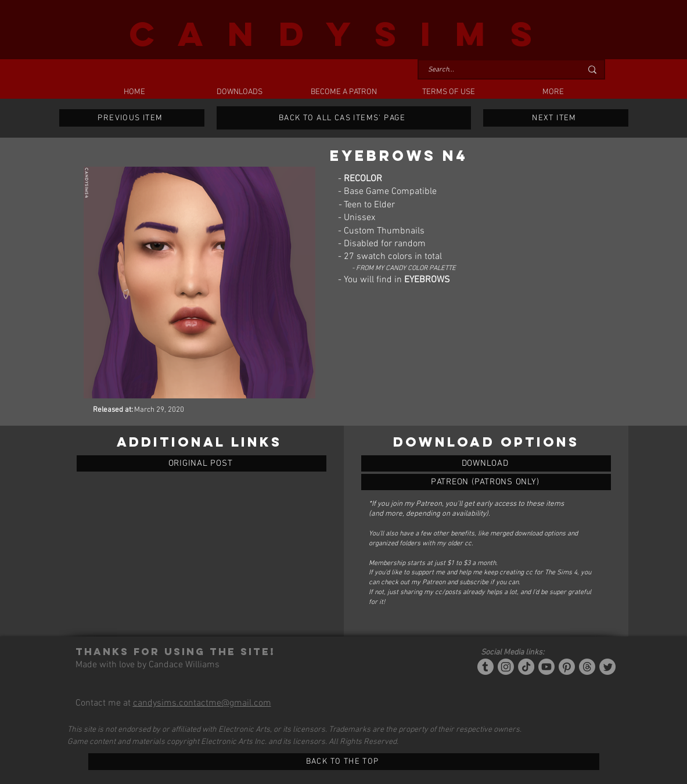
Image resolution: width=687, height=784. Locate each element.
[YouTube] (546, 667)
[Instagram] (506, 667)
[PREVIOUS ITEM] (132, 118)
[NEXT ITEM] (556, 118)
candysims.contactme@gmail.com (202, 703)
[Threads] (587, 667)
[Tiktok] (526, 667)
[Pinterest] (567, 667)
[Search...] (496, 70)
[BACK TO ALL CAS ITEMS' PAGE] (344, 118)
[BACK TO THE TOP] (344, 762)
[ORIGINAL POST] (202, 463)
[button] (239, 92)
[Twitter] (607, 667)
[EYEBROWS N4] (486, 463)
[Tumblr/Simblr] (485, 667)
